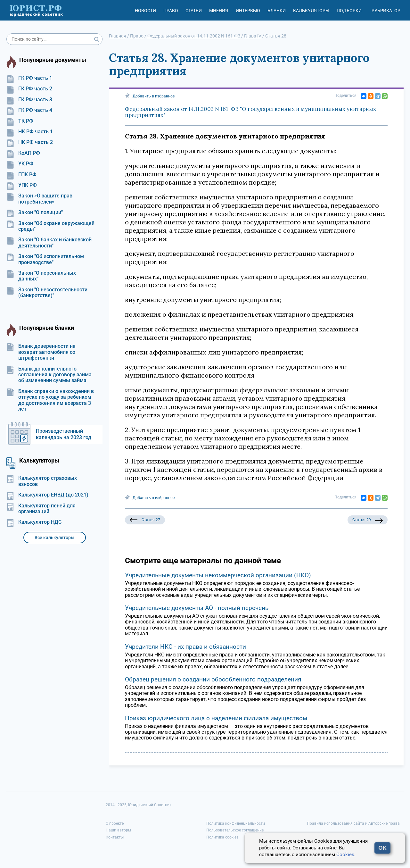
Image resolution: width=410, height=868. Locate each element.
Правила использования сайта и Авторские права (353, 823)
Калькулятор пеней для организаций (41, 509)
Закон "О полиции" (35, 213)
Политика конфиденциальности (236, 823)
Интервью (248, 11)
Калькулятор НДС (34, 522)
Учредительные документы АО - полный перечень (197, 608)
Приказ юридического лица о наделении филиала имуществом (216, 718)
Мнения (219, 11)
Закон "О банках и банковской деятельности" (49, 243)
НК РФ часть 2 (30, 142)
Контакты (115, 837)
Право (171, 11)
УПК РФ (22, 185)
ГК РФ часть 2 (29, 89)
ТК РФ (20, 121)
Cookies (345, 855)
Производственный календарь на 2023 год (64, 434)
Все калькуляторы (54, 538)
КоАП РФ (23, 153)
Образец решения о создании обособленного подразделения (213, 679)
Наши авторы (118, 830)
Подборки (349, 11)
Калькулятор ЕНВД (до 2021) (47, 495)
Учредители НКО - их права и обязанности (185, 647)
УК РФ (20, 164)
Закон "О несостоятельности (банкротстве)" (47, 293)
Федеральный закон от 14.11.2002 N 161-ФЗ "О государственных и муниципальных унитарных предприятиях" (250, 112)
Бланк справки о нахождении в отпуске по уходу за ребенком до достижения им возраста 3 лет (50, 400)
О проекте (115, 823)
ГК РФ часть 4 (29, 110)
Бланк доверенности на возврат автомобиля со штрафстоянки (41, 352)
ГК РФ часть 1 (29, 78)
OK (382, 848)
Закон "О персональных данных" (41, 276)
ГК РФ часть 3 (29, 100)
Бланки (277, 11)
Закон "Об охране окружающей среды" (50, 226)
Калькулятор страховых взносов (42, 481)
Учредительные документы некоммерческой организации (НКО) (218, 575)
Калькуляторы (311, 11)
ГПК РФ (21, 175)
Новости (145, 11)
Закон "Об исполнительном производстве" (45, 259)
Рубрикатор (386, 11)
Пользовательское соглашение (235, 830)
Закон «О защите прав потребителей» (39, 199)
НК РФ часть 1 (30, 132)
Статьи (194, 11)
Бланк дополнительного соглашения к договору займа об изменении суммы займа (49, 375)
